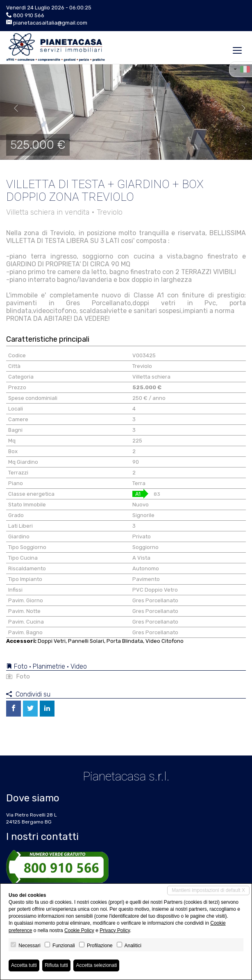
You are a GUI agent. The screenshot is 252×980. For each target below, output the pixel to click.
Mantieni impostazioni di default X (208, 890)
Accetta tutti (24, 965)
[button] (13, 109)
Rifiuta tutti (56, 965)
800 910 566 (29, 15)
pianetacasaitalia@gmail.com (50, 23)
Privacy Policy (115, 930)
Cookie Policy (79, 930)
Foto (18, 676)
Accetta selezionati (96, 965)
